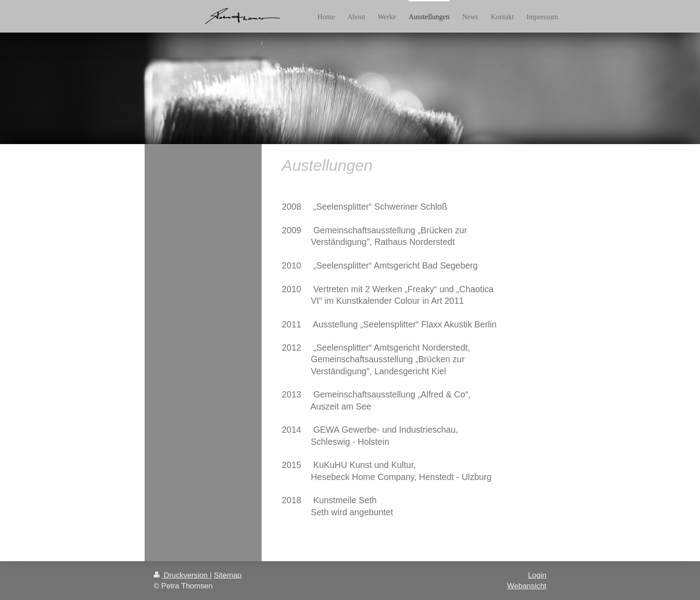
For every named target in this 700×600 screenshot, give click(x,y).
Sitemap (228, 575)
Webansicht (527, 586)
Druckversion (182, 575)
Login (537, 575)
